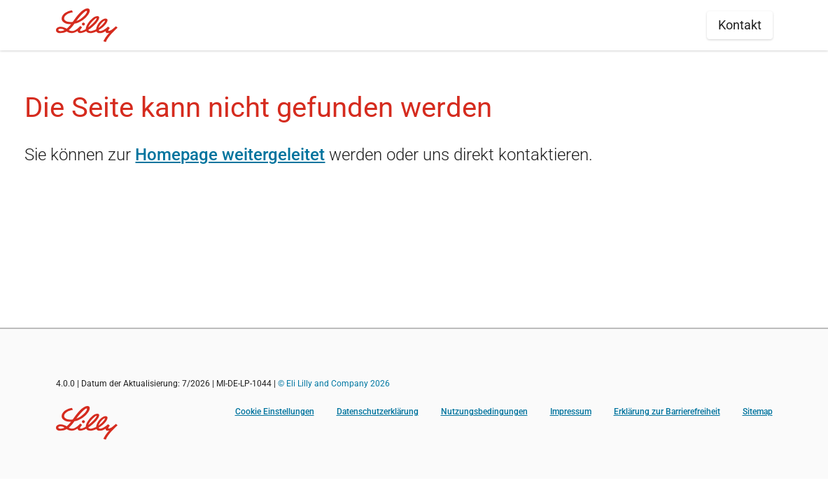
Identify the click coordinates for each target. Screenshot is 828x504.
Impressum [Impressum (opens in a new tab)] (571, 412)
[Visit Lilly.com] (87, 423)
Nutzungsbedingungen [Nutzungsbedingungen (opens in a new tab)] (484, 412)
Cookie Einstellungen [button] (275, 412)
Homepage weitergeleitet (230, 155)
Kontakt (740, 25)
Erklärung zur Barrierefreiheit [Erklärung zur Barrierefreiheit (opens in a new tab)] (667, 412)
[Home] (87, 25)
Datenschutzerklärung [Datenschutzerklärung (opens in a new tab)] (378, 412)
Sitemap (758, 412)
